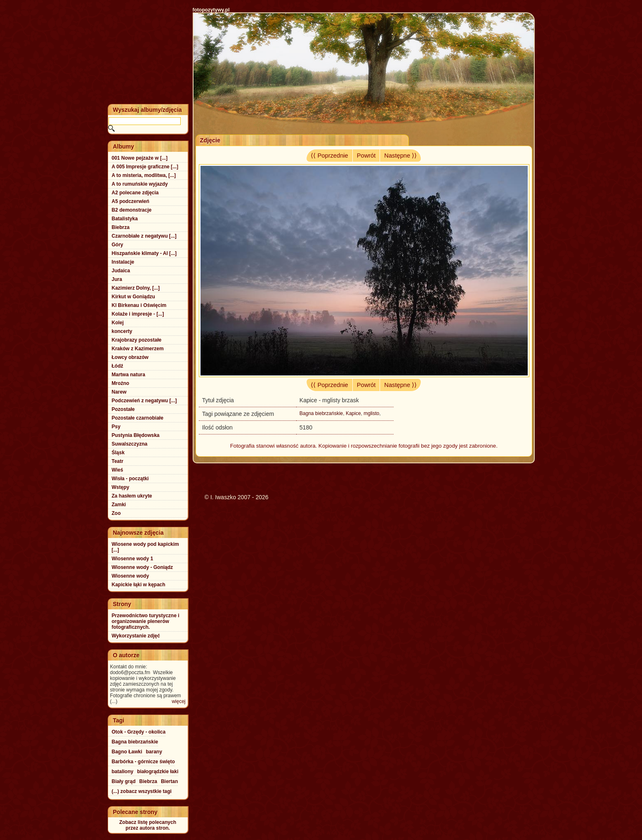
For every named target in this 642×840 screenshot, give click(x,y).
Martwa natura (129, 375)
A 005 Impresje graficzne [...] (145, 167)
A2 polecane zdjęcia (135, 193)
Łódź (118, 366)
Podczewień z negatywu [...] (144, 401)
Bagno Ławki (127, 752)
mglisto (371, 413)
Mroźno (121, 383)
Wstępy (121, 487)
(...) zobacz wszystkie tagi (142, 791)
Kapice (353, 413)
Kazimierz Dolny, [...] (136, 288)
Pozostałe (123, 409)
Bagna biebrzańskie (321, 413)
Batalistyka (125, 219)
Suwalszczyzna (130, 444)
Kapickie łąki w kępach (139, 585)
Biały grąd (124, 781)
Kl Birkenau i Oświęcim (139, 305)
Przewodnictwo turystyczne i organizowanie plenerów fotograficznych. (146, 621)
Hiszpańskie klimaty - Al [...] (144, 253)
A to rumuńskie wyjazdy (140, 184)
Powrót (366, 156)
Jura (117, 279)
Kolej (118, 323)
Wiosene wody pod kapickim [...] (145, 547)
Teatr (118, 461)
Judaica (121, 271)
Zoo (116, 513)
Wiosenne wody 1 (133, 559)
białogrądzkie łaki (158, 772)
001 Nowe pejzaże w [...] (140, 158)
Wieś (118, 470)
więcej (178, 701)
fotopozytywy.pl (211, 10)
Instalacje (123, 262)
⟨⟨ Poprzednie (329, 156)
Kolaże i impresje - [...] (138, 314)
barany (154, 752)
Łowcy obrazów (130, 357)
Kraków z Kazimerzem (138, 349)
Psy (116, 427)
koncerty (122, 331)
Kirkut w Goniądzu (133, 297)
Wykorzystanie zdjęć (136, 636)
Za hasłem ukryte (132, 496)
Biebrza (121, 227)
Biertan (169, 781)
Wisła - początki (130, 479)
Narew (119, 392)
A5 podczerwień (131, 201)
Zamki (119, 505)
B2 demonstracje (132, 210)
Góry (118, 245)
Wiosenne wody (131, 576)
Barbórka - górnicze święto (143, 762)
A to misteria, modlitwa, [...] (144, 175)
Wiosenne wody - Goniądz (143, 567)
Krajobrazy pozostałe (137, 340)
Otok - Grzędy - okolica (139, 732)
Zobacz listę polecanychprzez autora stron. (148, 825)
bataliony (123, 772)
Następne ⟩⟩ (400, 156)
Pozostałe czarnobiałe (138, 418)
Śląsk (118, 453)
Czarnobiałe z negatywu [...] (144, 236)
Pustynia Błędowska (136, 435)
